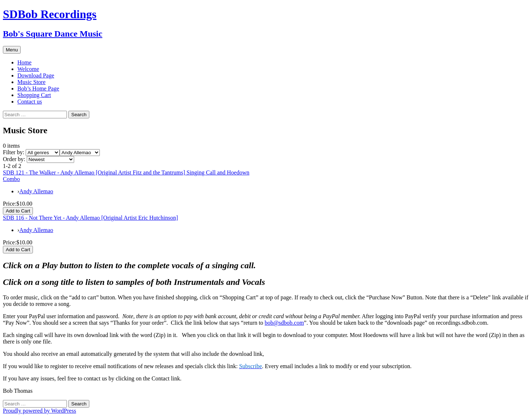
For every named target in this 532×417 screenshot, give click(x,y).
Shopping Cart (34, 95)
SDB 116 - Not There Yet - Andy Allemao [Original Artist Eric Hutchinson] (90, 218)
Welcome (28, 69)
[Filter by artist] (80, 153)
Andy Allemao (36, 191)
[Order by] (50, 159)
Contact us (30, 102)
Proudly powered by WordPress (39, 411)
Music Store (31, 82)
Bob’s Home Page (38, 89)
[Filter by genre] (43, 153)
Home (24, 62)
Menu (12, 50)
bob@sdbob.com (284, 323)
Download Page (36, 75)
